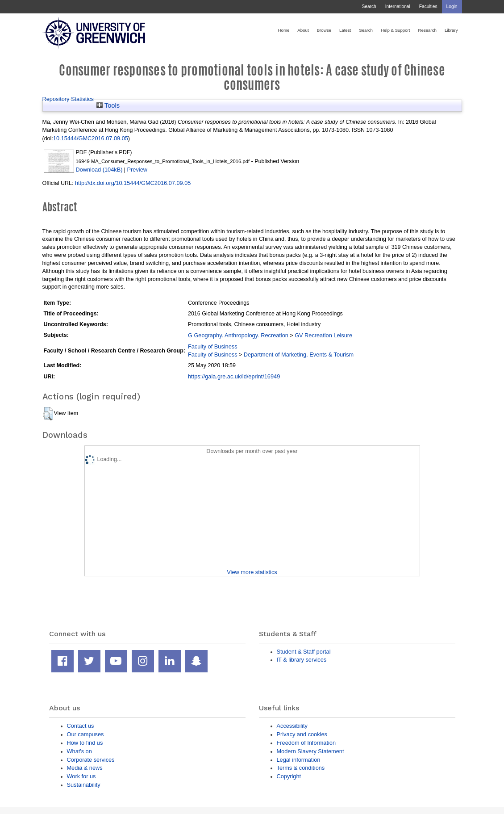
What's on (79, 751)
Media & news (85, 768)
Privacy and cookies (302, 734)
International (398, 6)
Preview (137, 170)
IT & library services (302, 660)
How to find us (85, 743)
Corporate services (91, 760)
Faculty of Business (213, 346)
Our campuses (85, 734)
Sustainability (84, 785)
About (303, 30)
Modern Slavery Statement (310, 751)
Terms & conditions (301, 768)
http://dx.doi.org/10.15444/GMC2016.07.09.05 (133, 183)
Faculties (428, 6)
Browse (324, 30)
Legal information (299, 760)
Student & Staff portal (304, 652)
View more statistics (252, 572)
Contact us (81, 726)
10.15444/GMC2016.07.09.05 (91, 138)
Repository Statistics (68, 99)
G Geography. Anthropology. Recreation (238, 335)
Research (427, 30)
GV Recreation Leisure (323, 335)
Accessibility (292, 726)
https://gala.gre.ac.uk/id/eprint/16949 (234, 376)
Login (452, 6)
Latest (345, 30)
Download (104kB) (99, 170)
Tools (108, 105)
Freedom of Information (306, 743)
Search (369, 6)
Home (284, 30)
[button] (48, 414)
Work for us (81, 776)
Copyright (289, 776)
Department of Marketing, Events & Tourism (299, 355)
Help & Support (396, 30)
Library (451, 30)
